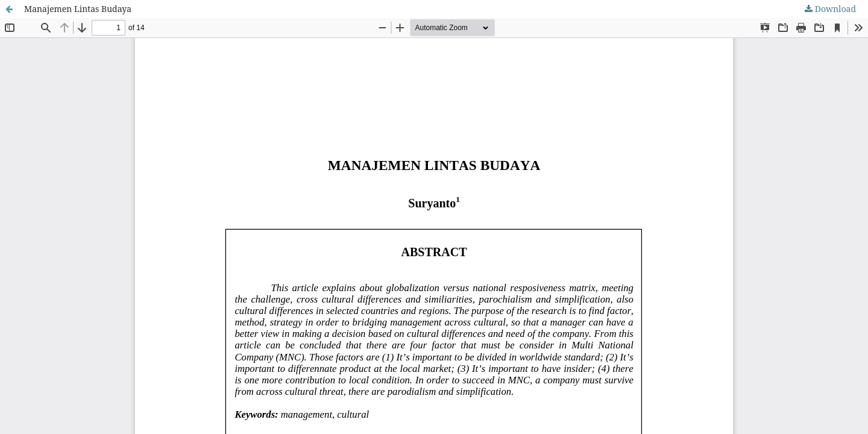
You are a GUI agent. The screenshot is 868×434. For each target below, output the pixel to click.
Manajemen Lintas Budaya (78, 9)
